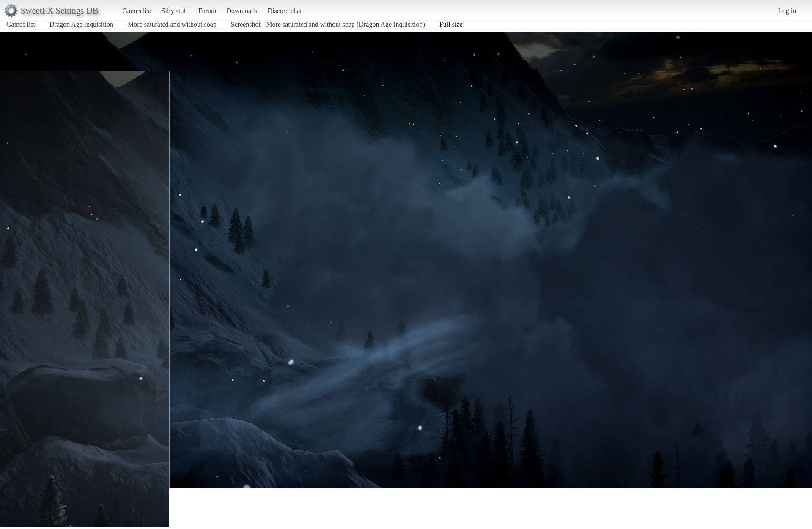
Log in (787, 11)
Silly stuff (175, 11)
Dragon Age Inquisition (81, 24)
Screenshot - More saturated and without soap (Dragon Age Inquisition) (328, 24)
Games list (137, 11)
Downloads (242, 11)
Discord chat (284, 11)
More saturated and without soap (172, 24)
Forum (207, 11)
